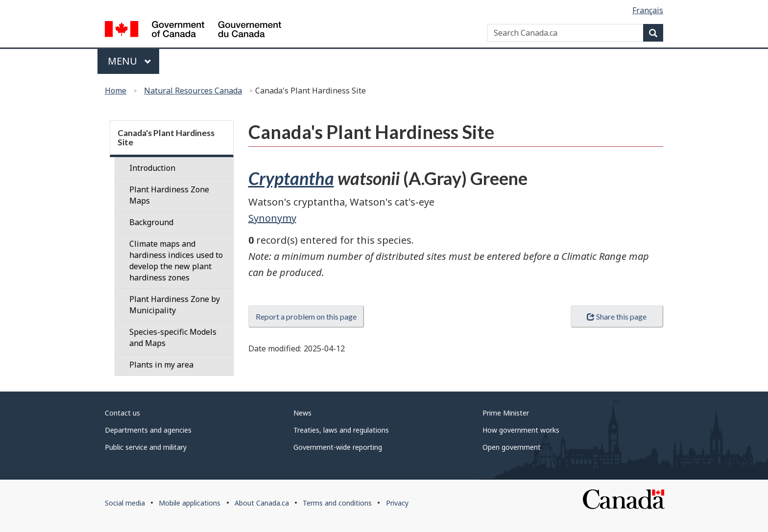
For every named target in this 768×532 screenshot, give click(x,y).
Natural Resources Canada (193, 91)
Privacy (397, 503)
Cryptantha (291, 178)
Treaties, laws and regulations (341, 430)
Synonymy (272, 218)
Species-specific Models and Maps (173, 337)
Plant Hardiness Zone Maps (169, 195)
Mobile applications (190, 503)
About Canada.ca (262, 503)
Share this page (617, 316)
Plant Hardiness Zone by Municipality (175, 305)
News (302, 413)
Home (116, 91)
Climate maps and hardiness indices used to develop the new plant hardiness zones (176, 261)
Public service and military (146, 447)
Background (151, 222)
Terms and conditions (337, 503)
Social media (125, 503)
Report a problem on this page (306, 316)
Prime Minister (506, 413)
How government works (521, 430)
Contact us (122, 413)
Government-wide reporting (338, 447)
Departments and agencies (148, 430)
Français (648, 10)
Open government (512, 447)
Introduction (152, 168)
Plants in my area (161, 365)
